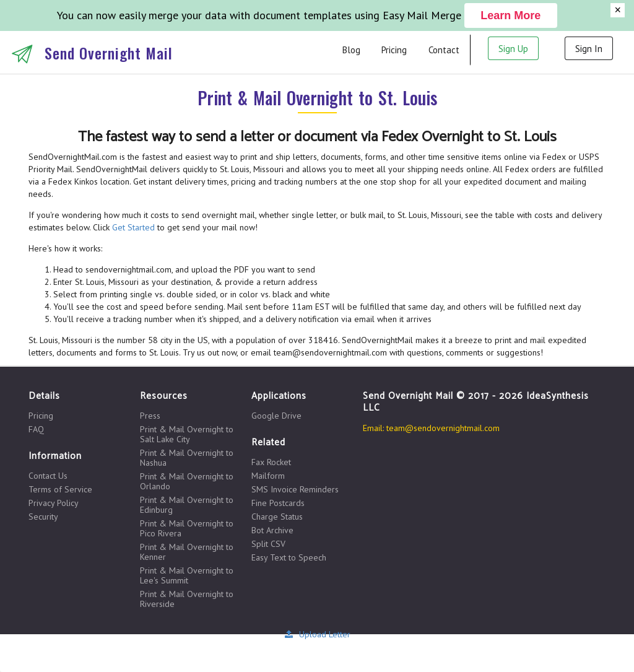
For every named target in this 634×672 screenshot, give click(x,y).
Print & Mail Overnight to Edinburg (187, 505)
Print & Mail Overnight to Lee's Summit (187, 575)
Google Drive (276, 416)
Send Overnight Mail (109, 53)
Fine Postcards (278, 503)
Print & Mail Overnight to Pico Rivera (187, 528)
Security (43, 516)
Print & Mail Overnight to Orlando (187, 481)
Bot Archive (272, 530)
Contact (444, 50)
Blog (351, 50)
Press (150, 416)
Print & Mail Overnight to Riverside (187, 599)
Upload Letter (317, 634)
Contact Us (48, 476)
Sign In (589, 49)
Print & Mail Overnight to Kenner (187, 552)
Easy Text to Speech (289, 557)
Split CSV (268, 544)
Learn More (510, 15)
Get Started (133, 227)
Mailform (268, 476)
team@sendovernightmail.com (443, 428)
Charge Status (277, 517)
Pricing (394, 50)
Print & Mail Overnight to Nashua (187, 458)
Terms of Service (60, 489)
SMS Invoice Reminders (295, 489)
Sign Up (513, 49)
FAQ (36, 429)
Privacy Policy (54, 503)
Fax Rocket (271, 462)
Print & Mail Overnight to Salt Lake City (187, 434)
